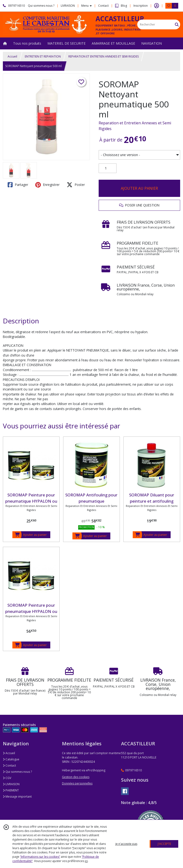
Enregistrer (47, 185)
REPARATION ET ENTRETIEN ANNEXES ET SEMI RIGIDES (104, 56)
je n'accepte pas (126, 844)
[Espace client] (157, 6)
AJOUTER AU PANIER (139, 188)
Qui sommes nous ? (17, 772)
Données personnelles (77, 783)
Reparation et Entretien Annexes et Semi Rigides (135, 126)
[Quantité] (108, 168)
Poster (76, 185)
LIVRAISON (11, 784)
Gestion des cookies (76, 777)
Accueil (12, 56)
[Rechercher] (177, 24)
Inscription (141, 6)
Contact (103, 6)
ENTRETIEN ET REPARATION (43, 56)
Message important (17, 797)
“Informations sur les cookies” (40, 857)
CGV (7, 778)
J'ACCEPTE (164, 844)
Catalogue (11, 759)
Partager (18, 185)
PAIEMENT (11, 790)
